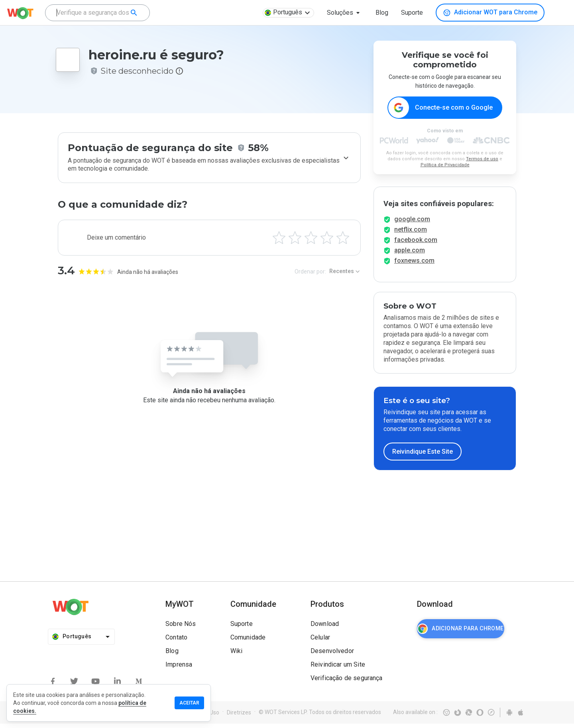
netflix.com (411, 234)
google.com (412, 223)
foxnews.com (414, 265)
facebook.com (416, 244)
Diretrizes (239, 717)
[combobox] (97, 13)
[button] (345, 13)
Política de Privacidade (445, 165)
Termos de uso (482, 159)
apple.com (410, 255)
